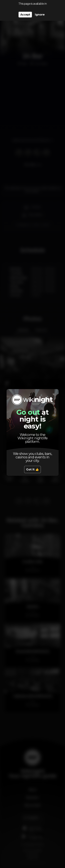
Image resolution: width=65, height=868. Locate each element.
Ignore (40, 15)
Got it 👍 (32, 469)
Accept (25, 15)
